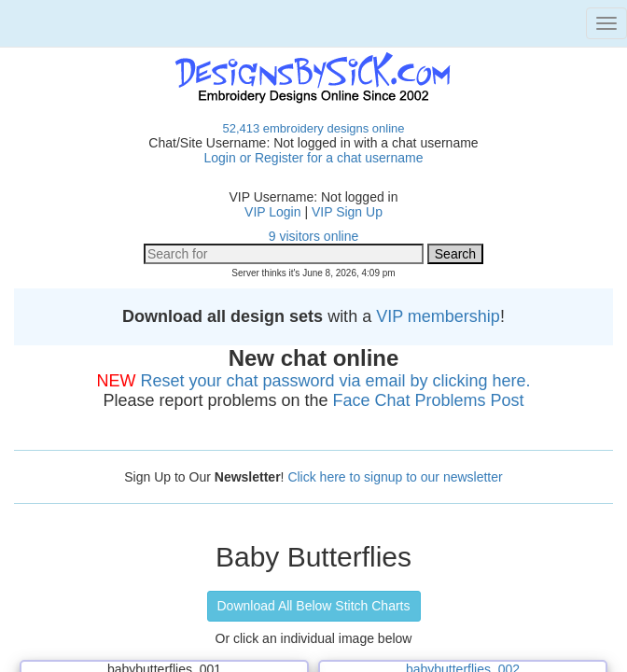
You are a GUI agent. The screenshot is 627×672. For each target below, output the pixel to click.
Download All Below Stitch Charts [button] (314, 606)
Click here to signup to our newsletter (395, 477)
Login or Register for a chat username (313, 158)
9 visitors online (314, 236)
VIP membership (438, 316)
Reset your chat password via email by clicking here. (335, 381)
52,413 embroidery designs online (313, 128)
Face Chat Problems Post (429, 400)
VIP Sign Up (347, 212)
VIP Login (272, 212)
